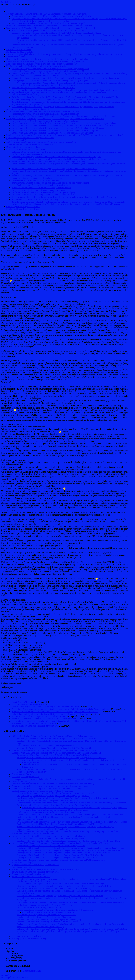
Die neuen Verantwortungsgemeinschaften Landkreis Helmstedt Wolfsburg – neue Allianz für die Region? (56, 157)
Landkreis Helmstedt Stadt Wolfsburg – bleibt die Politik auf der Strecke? (43, 195)
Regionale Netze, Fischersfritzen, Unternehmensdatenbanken (43, 185)
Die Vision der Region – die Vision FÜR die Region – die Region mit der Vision (45, 707)
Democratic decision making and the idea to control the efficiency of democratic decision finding (47, 59)
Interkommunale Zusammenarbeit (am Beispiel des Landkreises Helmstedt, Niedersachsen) (50, 183)
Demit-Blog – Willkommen (23, 702)
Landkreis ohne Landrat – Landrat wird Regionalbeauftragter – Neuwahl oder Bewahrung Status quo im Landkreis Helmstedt (65, 90)
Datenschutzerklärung (16, 57)
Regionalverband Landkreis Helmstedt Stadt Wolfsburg (35, 199)
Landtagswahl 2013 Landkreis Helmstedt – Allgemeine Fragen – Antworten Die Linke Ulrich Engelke (55, 130)
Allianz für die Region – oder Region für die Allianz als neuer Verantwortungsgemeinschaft (50, 69)
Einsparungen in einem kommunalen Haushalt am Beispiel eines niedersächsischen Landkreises (52, 16)
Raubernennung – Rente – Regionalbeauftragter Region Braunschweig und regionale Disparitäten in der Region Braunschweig (65, 197)
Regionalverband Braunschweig (25, 95)
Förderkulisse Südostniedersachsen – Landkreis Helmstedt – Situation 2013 (44, 88)
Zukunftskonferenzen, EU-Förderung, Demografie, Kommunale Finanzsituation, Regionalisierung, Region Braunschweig (63, 107)
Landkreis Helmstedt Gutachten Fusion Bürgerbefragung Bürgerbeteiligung (44, 192)
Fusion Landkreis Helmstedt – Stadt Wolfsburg (26, 149)
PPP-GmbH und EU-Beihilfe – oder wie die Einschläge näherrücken (40, 21)
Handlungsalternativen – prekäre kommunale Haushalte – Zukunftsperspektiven (45, 114)
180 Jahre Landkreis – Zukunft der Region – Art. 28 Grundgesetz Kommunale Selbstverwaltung (47, 14)
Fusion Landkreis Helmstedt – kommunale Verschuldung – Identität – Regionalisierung (48, 161)
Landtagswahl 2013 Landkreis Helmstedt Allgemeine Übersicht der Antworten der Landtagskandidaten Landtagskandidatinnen (65, 123)
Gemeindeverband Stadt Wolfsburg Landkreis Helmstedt (35, 180)
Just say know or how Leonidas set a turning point (27, 109)
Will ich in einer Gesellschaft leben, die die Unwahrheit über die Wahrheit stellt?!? (41, 142)
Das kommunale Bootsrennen (19, 50)
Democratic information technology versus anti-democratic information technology (41, 64)
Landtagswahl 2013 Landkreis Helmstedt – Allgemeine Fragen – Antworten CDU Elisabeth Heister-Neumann (58, 128)
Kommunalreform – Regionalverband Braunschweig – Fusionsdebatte (41, 188)
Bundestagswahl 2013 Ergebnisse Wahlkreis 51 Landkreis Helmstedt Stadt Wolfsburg (48, 30)
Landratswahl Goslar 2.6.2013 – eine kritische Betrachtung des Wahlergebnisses (45, 121)
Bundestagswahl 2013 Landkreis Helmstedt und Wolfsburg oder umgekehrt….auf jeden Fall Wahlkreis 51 (51, 28)
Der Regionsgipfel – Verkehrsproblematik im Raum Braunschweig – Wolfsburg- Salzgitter (50, 80)
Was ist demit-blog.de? (16, 140)
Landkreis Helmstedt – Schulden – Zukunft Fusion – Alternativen (39, 190)
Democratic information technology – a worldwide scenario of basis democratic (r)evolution (45, 61)
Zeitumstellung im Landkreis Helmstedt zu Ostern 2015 (30, 145)
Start (8, 11)
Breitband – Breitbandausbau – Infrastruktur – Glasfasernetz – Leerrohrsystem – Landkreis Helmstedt (49, 26)
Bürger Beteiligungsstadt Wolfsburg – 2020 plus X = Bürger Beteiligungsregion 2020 (48, 71)
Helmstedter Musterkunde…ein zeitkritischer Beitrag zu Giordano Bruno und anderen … (49, 714)
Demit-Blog (6, 2)
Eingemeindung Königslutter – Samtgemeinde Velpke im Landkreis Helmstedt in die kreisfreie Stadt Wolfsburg (59, 159)
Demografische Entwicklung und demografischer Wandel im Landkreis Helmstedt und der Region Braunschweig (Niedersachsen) (66, 78)
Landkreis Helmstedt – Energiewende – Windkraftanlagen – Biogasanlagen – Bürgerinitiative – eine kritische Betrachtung (63, 116)
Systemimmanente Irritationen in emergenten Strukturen (30, 138)
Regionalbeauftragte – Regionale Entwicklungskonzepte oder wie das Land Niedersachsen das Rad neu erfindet (59, 92)
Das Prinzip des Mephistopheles (20, 52)
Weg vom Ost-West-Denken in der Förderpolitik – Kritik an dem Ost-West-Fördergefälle (49, 23)
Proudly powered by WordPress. (15, 978)
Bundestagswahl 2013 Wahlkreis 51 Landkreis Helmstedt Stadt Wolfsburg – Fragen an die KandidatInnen (56, 33)
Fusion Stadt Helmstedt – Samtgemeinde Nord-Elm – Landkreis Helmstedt (43, 719)
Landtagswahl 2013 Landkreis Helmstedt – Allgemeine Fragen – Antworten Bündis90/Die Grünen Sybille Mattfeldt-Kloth (63, 126)
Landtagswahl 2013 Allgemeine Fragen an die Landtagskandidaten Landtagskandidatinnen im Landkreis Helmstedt (55, 119)
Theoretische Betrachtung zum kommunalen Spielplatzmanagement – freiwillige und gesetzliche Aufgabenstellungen (61, 709)
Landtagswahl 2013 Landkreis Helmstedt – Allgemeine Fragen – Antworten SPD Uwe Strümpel (52, 133)
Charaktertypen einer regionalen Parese (23, 207)
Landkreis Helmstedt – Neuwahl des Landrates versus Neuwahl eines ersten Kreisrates (43, 111)
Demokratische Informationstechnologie (23, 147)
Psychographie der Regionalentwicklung (23, 209)
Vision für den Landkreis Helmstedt (27, 704)
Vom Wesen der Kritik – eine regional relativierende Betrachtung (39, 716)
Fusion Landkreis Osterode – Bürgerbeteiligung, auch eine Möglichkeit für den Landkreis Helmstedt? (55, 169)
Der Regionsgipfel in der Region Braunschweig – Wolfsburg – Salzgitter (37, 66)
